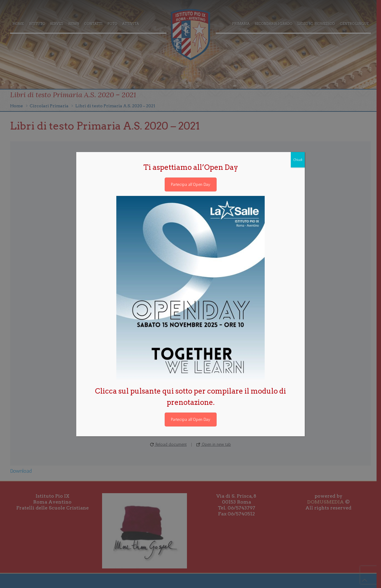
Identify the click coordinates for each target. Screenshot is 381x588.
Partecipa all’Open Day (191, 184)
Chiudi (298, 160)
